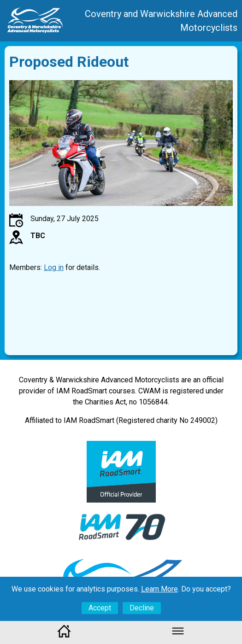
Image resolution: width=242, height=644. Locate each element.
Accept (100, 608)
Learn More (159, 589)
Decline (142, 608)
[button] (178, 635)
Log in (54, 267)
